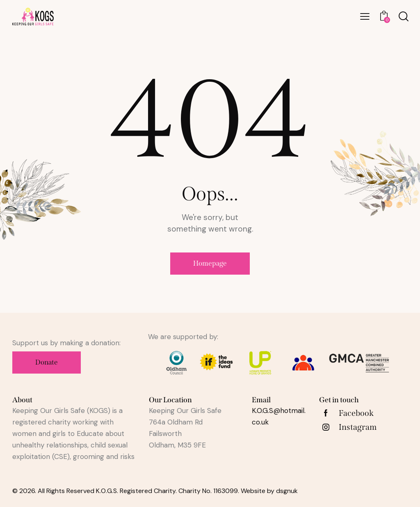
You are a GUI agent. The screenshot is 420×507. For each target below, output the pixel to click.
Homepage (210, 263)
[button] (365, 16)
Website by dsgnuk (269, 491)
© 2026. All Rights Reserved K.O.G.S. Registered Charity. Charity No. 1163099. (127, 491)
